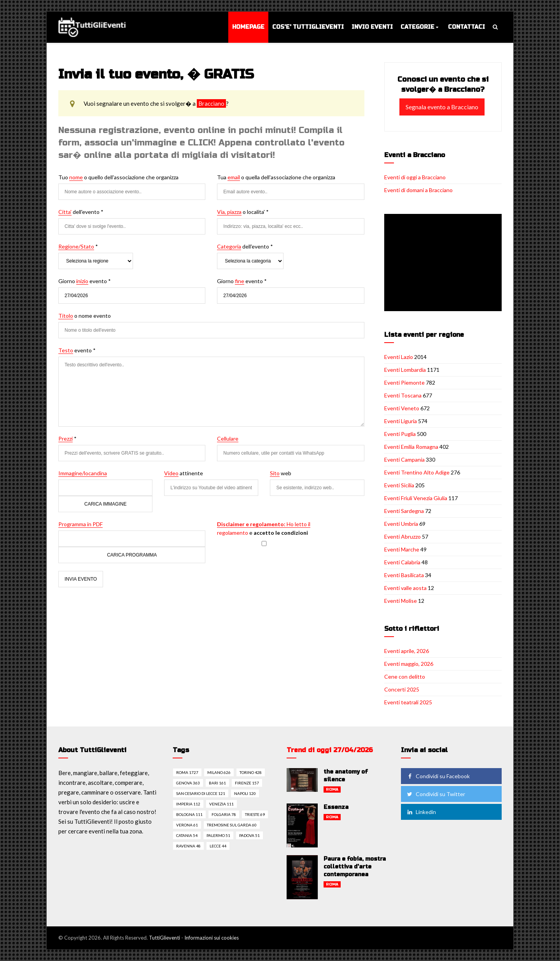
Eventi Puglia (400, 434)
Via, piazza (229, 212)
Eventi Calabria (402, 562)
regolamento (233, 533)
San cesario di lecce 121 (201, 793)
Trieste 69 (255, 814)
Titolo (66, 316)
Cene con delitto (405, 677)
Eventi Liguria (401, 421)
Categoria (229, 246)
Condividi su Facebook (438, 776)
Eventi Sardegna (404, 511)
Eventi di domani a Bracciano (418, 190)
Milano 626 (219, 772)
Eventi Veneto (402, 408)
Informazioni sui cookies (212, 938)
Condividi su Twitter (436, 794)
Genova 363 (188, 783)
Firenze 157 (247, 783)
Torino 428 (251, 772)
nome (76, 177)
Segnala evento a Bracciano (442, 107)
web (281, 473)
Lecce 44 (218, 846)
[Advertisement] (444, 263)
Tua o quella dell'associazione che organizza (276, 177)
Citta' (65, 212)
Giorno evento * (85, 281)
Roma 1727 (187, 772)
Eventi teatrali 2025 (408, 702)
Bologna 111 (189, 814)
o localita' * (243, 212)
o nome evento (85, 316)
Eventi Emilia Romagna (411, 447)
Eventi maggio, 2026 (409, 664)
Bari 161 (217, 783)
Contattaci (466, 27)
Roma (332, 789)
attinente (184, 473)
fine (240, 281)
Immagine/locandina (83, 473)
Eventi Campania (404, 459)
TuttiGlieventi (164, 938)
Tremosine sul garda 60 (232, 825)
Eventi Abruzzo (402, 537)
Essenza (336, 807)
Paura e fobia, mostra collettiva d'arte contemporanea (355, 867)
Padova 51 (249, 835)
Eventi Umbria (401, 524)
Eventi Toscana (403, 395)
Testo (66, 350)
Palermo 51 (218, 835)
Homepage (248, 27)
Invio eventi (372, 27)
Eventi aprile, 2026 (407, 651)
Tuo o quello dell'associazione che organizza (118, 177)
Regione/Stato (76, 246)
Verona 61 (187, 825)
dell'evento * (81, 212)
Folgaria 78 (224, 814)
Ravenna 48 (188, 846)
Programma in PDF (80, 524)
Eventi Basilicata (404, 575)
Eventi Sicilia (399, 485)
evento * (77, 350)
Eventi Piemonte (404, 382)
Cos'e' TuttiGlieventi (308, 27)
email (234, 177)
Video (171, 473)
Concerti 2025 (402, 689)
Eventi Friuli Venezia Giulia (416, 498)
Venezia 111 (221, 804)
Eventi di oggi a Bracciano (415, 177)
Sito (275, 473)
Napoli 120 (245, 793)
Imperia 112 (188, 804)
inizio (82, 281)
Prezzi (66, 438)
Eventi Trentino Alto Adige (417, 472)
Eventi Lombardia (405, 370)
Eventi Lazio (399, 357)
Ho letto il (264, 524)
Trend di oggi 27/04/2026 (330, 750)
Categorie (417, 27)
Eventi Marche (402, 549)
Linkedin (421, 812)
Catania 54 (187, 835)
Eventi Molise (401, 601)
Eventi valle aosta (405, 588)
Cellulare (228, 438)
